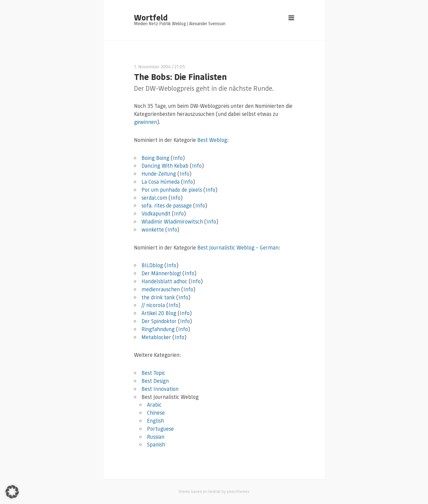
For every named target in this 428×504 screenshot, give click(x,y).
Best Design (155, 381)
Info (178, 158)
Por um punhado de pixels (172, 190)
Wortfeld (151, 17)
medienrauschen (161, 289)
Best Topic (153, 373)
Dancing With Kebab (165, 166)
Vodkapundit (156, 213)
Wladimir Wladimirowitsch (172, 221)
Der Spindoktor (159, 321)
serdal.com (154, 198)
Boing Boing (155, 158)
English (155, 421)
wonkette (153, 229)
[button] (12, 492)
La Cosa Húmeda (161, 182)
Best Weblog (212, 140)
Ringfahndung (158, 329)
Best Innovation (160, 389)
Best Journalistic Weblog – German (238, 247)
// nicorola (153, 305)
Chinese (156, 413)
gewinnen (145, 122)
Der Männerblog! (161, 273)
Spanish (156, 444)
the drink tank (158, 297)
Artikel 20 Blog (159, 313)
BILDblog (152, 265)
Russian (156, 437)
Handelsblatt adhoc (164, 281)
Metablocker (156, 337)
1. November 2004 (152, 67)
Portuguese (160, 429)
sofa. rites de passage (167, 205)
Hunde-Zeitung (159, 174)
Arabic (154, 405)
